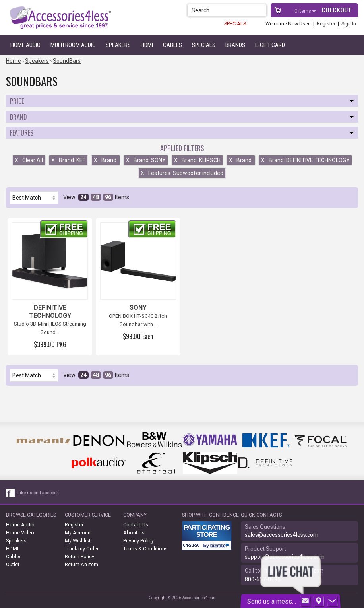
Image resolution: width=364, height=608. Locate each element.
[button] (261, 10)
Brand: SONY (146, 160)
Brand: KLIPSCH (197, 160)
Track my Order (82, 549)
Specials (204, 45)
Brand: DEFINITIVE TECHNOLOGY (305, 160)
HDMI (147, 45)
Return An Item (81, 564)
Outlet (13, 564)
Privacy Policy (138, 541)
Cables (172, 45)
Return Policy (79, 557)
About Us (134, 533)
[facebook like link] (11, 493)
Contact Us (136, 525)
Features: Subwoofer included (182, 173)
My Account (78, 533)
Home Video (20, 533)
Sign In (349, 24)
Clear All (29, 160)
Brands (235, 45)
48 (96, 197)
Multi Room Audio (73, 45)
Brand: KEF (68, 160)
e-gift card (270, 45)
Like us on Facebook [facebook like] (38, 493)
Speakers (118, 45)
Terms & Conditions (145, 549)
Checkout (337, 10)
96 (108, 197)
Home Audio (25, 45)
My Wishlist (78, 541)
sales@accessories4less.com (282, 535)
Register (326, 24)
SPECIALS (235, 24)
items (303, 11)
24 (83, 197)
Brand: (106, 160)
